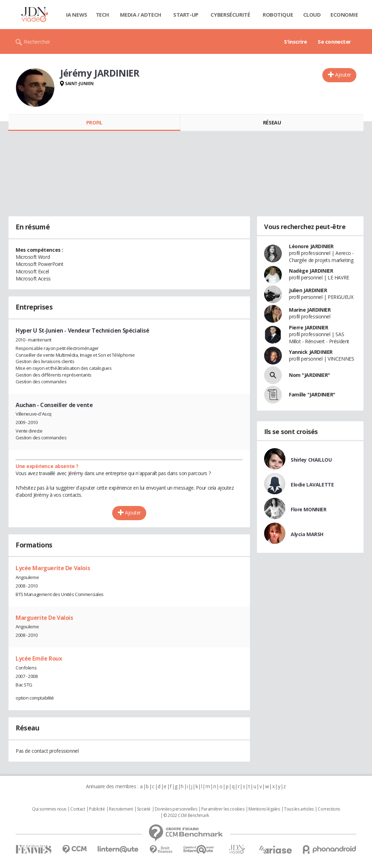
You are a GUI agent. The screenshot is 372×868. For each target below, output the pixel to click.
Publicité (97, 809)
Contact (78, 809)
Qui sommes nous (49, 809)
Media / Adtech (141, 15)
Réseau (272, 123)
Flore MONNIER (309, 509)
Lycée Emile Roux (39, 658)
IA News (77, 15)
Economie (344, 15)
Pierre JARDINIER (308, 327)
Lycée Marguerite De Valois (53, 568)
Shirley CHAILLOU (311, 460)
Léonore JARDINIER (311, 246)
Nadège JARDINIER (311, 271)
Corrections (329, 809)
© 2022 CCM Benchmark (186, 816)
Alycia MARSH (307, 534)
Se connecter (334, 41)
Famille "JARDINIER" (312, 394)
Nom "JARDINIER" (310, 375)
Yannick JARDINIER (311, 352)
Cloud (312, 15)
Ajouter (343, 75)
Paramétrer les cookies (223, 809)
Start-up (186, 15)
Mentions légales (264, 809)
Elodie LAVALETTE (312, 485)
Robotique (278, 15)
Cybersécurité (230, 15)
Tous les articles (299, 809)
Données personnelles (176, 809)
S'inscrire (296, 41)
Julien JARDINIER (308, 290)
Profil (94, 123)
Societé (144, 809)
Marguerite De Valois (44, 618)
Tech (102, 15)
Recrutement (121, 809)
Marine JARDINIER (310, 310)
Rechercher (37, 41)
